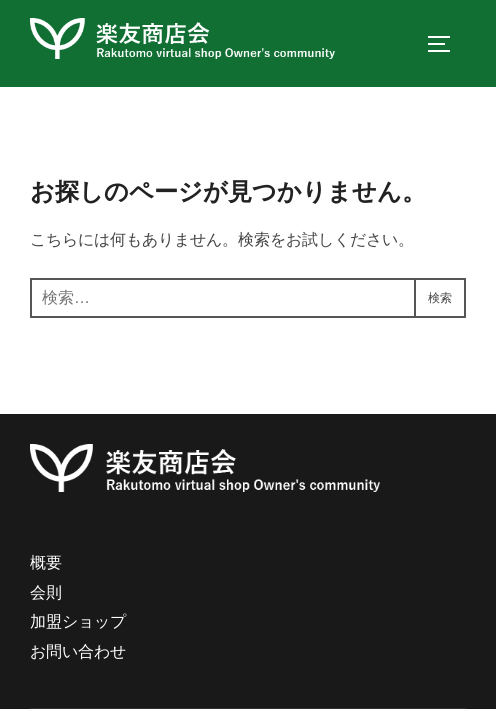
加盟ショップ (78, 629)
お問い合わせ (78, 658)
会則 (46, 599)
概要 (46, 569)
